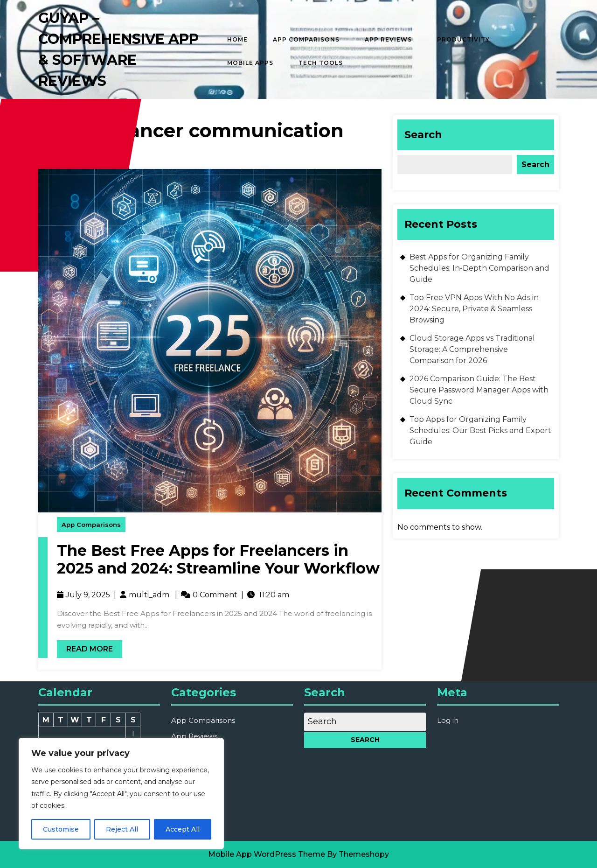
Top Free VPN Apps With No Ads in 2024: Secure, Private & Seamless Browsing (474, 309)
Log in (448, 720)
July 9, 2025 (88, 595)
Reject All (122, 829)
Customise (61, 829)
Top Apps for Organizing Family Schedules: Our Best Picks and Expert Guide (480, 430)
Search (423, 135)
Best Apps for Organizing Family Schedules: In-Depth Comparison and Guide (479, 268)
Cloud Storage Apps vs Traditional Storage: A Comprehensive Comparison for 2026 (472, 349)
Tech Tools (321, 63)
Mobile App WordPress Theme (267, 854)
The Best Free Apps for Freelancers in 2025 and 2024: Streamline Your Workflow (218, 559)
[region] (121, 794)
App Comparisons (306, 39)
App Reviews (388, 39)
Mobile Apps (250, 63)
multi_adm (149, 595)
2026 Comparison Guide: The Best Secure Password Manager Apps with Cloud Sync (479, 390)
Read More (85, 647)
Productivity (463, 39)
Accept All (183, 829)
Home (237, 39)
